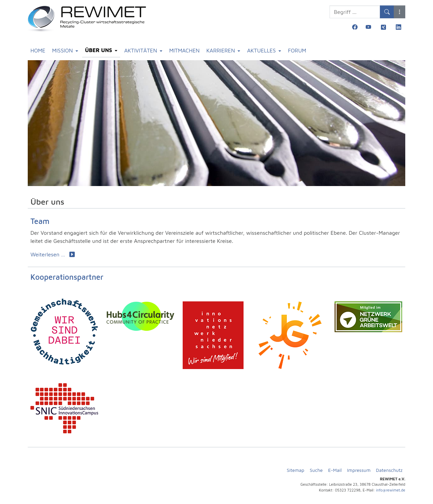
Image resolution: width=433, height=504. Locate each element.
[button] (400, 12)
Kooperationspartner (67, 277)
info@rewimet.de (391, 490)
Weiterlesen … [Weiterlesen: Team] (53, 254)
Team (40, 221)
